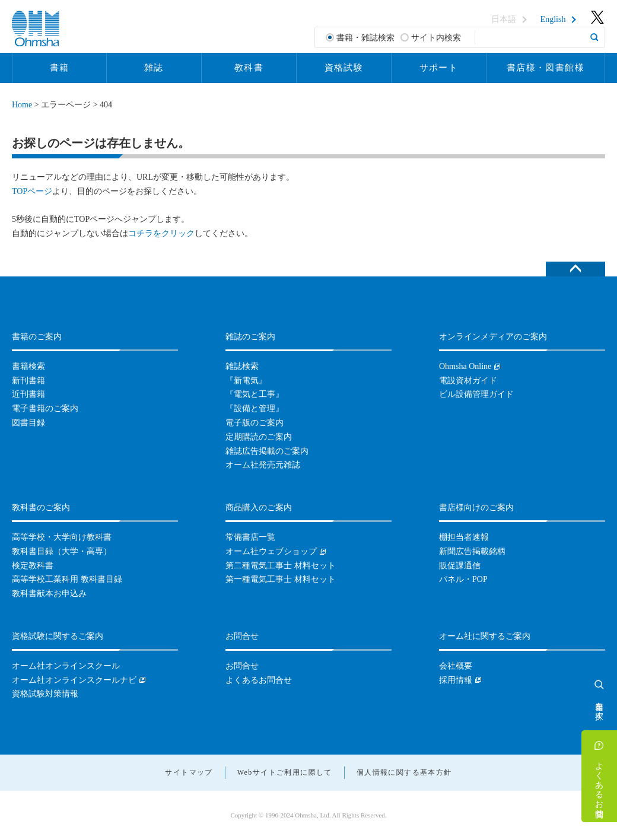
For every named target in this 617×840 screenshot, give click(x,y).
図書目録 (28, 423)
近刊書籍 (28, 394)
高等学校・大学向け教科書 (62, 537)
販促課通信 (460, 566)
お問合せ (242, 666)
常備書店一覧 (250, 537)
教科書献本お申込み (49, 594)
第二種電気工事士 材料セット (281, 566)
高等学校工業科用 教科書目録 (67, 579)
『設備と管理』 (255, 408)
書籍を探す (599, 706)
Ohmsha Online (465, 366)
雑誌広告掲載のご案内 (267, 451)
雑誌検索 (242, 366)
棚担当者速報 (464, 537)
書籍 (60, 68)
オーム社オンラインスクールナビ (74, 680)
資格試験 (344, 68)
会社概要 (456, 666)
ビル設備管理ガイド (476, 394)
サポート (439, 68)
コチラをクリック (161, 233)
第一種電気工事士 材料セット (281, 579)
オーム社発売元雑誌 (263, 465)
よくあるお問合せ (599, 785)
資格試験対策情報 (45, 694)
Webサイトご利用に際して (285, 772)
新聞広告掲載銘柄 (472, 551)
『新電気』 (246, 381)
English (553, 20)
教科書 (249, 68)
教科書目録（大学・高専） (62, 551)
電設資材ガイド (468, 381)
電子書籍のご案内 (45, 408)
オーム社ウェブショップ (271, 551)
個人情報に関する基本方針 (404, 772)
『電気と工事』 (255, 394)
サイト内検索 (436, 38)
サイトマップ (189, 772)
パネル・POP (463, 579)
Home (22, 105)
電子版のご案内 (255, 423)
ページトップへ (575, 269)
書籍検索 (28, 366)
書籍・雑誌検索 (365, 38)
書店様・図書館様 (546, 68)
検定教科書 (33, 566)
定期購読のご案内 (259, 437)
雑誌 (154, 68)
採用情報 (456, 680)
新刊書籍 (28, 381)
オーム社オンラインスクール (66, 666)
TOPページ (32, 191)
